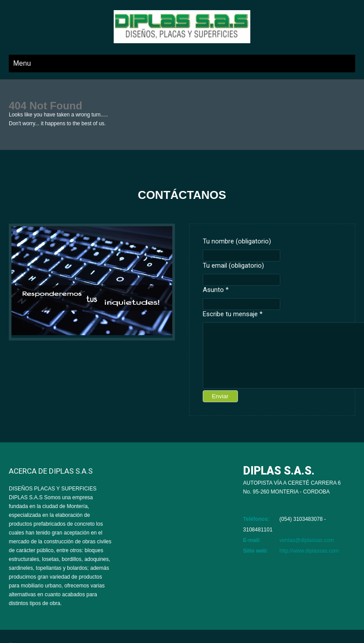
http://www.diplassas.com (309, 551)
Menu (22, 63)
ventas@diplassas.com (307, 540)
